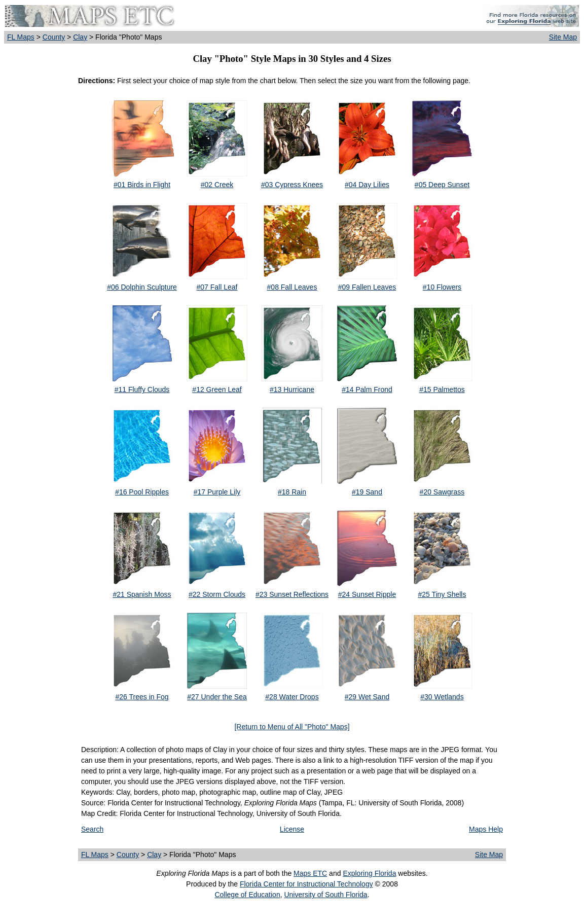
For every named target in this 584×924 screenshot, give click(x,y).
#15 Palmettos (442, 389)
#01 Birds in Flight (142, 185)
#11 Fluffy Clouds (142, 389)
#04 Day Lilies (367, 185)
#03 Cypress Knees (292, 185)
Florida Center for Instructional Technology (306, 884)
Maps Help (486, 829)
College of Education (247, 895)
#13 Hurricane (292, 389)
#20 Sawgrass (442, 492)
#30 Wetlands (442, 697)
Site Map (563, 37)
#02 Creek (217, 185)
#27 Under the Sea (217, 697)
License (292, 829)
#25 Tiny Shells (442, 594)
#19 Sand (367, 492)
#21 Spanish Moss (142, 594)
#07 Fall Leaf (217, 287)
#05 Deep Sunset (442, 185)
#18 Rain (292, 492)
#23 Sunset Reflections (292, 594)
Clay (80, 37)
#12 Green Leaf (217, 389)
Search (92, 829)
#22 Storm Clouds (217, 594)
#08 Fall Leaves (292, 287)
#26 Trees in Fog (142, 697)
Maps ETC (310, 873)
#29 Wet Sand (367, 697)
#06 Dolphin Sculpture (142, 287)
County (54, 37)
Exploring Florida (369, 873)
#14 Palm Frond (367, 389)
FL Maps (21, 37)
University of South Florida (325, 895)
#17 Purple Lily (217, 492)
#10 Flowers (442, 287)
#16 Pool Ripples (142, 492)
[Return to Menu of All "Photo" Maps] (292, 727)
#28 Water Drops (292, 697)
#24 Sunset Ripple (367, 594)
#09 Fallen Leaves (367, 287)
